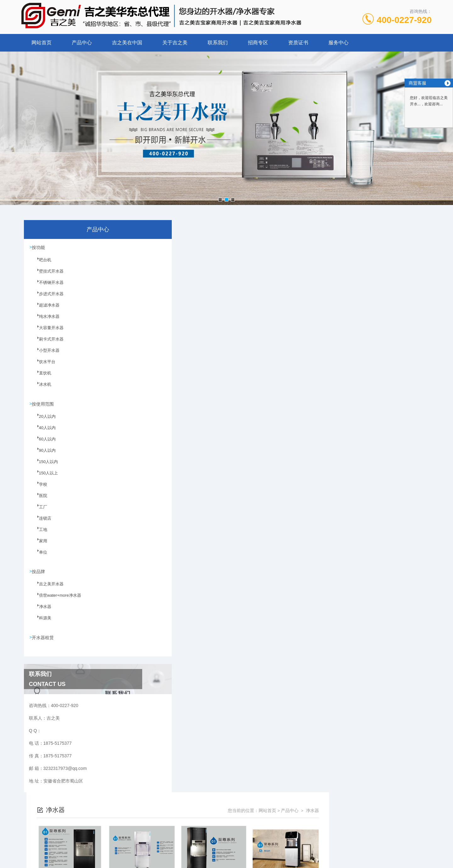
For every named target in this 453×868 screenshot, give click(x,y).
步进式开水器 (47, 298)
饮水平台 (43, 366)
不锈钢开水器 (47, 287)
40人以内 (43, 432)
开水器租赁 (44, 639)
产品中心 (82, 43)
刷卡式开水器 (47, 343)
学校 (39, 489)
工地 (39, 534)
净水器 (41, 612)
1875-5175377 (204, 819)
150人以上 (44, 478)
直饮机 (41, 377)
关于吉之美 (175, 43)
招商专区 (258, 43)
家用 (39, 545)
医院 (39, 500)
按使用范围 (44, 405)
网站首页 (42, 43)
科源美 (41, 623)
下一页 (299, 658)
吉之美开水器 (47, 589)
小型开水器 (45, 355)
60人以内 (43, 444)
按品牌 (39, 573)
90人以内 (43, 455)
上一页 (262, 658)
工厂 (39, 511)
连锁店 (41, 523)
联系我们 (218, 43)
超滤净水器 (45, 309)
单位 (39, 557)
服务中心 (338, 43)
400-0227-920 (404, 20)
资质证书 (298, 43)
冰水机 (41, 389)
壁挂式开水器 (47, 275)
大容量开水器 (47, 332)
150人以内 (44, 466)
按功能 (39, 248)
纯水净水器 (45, 321)
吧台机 (41, 264)
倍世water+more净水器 (55, 600)
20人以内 (43, 421)
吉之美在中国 (127, 43)
